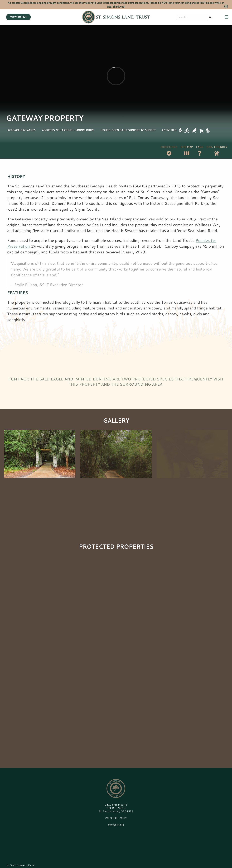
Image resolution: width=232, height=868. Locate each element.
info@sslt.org (116, 824)
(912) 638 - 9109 (116, 818)
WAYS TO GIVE (18, 17)
